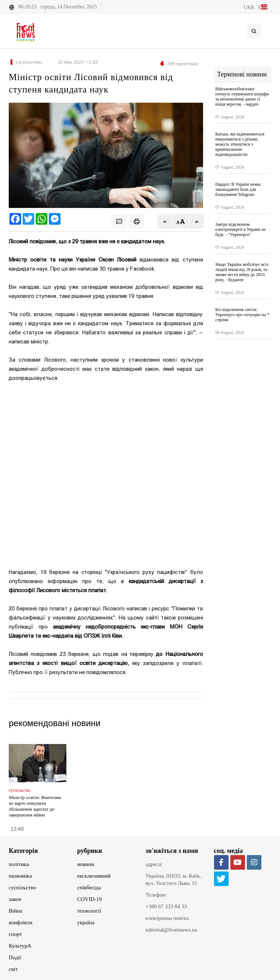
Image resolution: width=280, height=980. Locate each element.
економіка (20, 876)
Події (15, 957)
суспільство (22, 887)
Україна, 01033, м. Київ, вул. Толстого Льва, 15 (173, 879)
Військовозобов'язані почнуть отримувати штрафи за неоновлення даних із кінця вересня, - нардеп (242, 97)
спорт (15, 934)
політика (19, 864)
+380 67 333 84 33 (166, 906)
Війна (15, 911)
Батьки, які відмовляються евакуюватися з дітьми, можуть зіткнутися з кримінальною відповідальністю (240, 144)
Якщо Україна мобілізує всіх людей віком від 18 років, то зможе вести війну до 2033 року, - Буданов (242, 272)
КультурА (20, 946)
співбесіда (89, 887)
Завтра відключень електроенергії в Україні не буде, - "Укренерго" (241, 229)
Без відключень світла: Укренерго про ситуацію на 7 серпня (242, 315)
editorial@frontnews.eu (171, 930)
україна (86, 922)
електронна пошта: (168, 918)
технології (89, 911)
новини (86, 864)
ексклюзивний (94, 876)
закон (15, 899)
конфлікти (21, 922)
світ (13, 969)
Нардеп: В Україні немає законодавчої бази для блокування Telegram (238, 189)
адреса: (154, 864)
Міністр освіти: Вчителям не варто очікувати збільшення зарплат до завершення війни (35, 806)
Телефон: (156, 895)
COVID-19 (90, 899)
